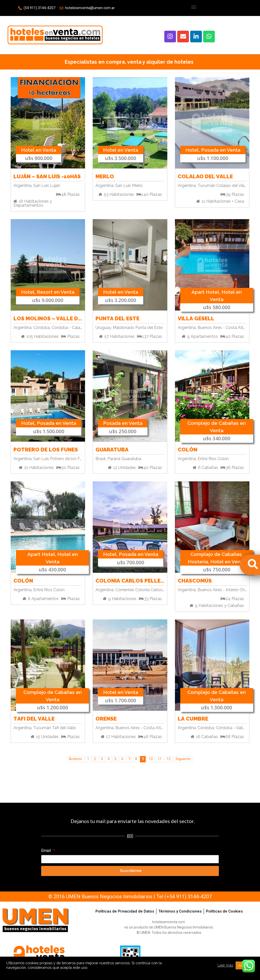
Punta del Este (117, 318)
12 (169, 759)
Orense (106, 718)
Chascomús (195, 580)
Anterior (76, 759)
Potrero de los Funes (46, 449)
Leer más (225, 965)
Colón (188, 449)
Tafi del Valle (34, 718)
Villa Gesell (196, 318)
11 (160, 759)
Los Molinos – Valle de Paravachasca (48, 318)
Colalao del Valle (205, 176)
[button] (194, 7)
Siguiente (183, 759)
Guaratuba (112, 449)
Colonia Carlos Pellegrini (130, 580)
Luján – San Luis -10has (47, 176)
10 (151, 759)
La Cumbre (193, 718)
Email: (47, 851)
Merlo (105, 176)
